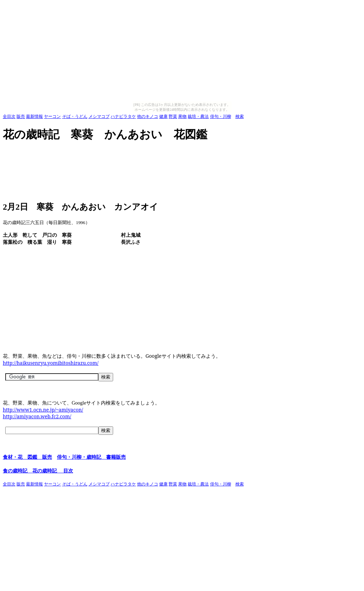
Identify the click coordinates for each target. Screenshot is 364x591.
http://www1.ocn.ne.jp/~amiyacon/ (43, 410)
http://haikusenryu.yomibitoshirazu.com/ (51, 363)
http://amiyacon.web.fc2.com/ (37, 416)
